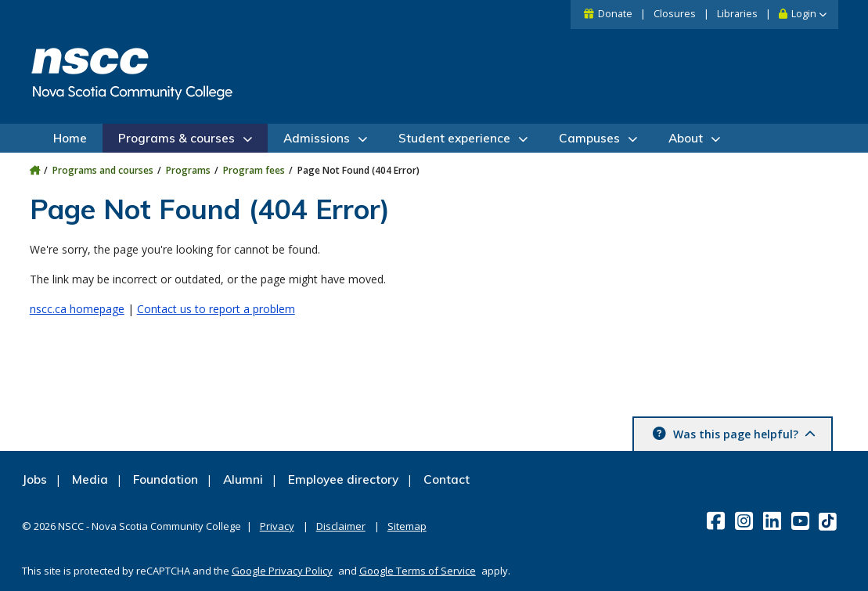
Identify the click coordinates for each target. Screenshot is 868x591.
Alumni (243, 479)
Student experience (454, 138)
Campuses (589, 138)
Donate (615, 14)
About (686, 138)
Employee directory (343, 479)
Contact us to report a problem (216, 309)
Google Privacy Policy (282, 571)
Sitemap (407, 526)
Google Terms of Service (418, 571)
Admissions (317, 138)
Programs (188, 170)
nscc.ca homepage (77, 309)
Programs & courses (176, 138)
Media (90, 479)
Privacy (277, 526)
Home (70, 138)
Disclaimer (341, 526)
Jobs (34, 479)
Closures (675, 14)
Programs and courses (103, 170)
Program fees (254, 170)
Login (804, 14)
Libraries (737, 14)
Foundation (166, 479)
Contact (447, 479)
